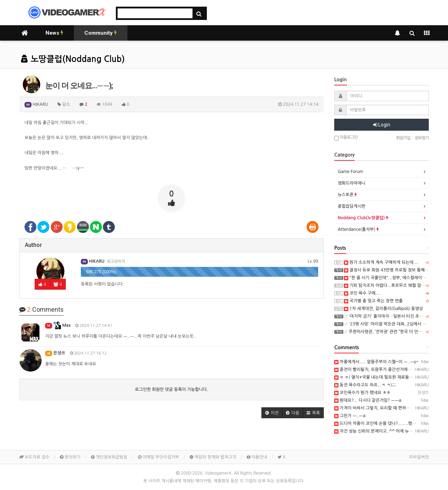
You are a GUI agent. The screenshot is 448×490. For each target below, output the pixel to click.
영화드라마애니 (352, 183)
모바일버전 (419, 457)
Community (101, 33)
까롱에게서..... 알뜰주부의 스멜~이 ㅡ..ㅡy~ (376, 362)
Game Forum (351, 172)
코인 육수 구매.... (362, 293)
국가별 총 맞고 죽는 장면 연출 (373, 301)
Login (382, 125)
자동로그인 (346, 138)
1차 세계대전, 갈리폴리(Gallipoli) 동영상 (384, 309)
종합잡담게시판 (352, 206)
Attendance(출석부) (358, 229)
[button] (272, 413)
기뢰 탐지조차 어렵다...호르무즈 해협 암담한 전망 (391, 285)
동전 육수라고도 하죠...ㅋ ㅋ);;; (365, 385)
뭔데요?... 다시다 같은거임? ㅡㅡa (368, 400)
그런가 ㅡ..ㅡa (350, 416)
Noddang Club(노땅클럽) (363, 218)
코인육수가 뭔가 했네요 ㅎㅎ (362, 393)
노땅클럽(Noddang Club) (73, 59)
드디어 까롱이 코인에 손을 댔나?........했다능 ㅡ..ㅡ (383, 423)
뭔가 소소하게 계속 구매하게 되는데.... (381, 262)
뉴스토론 (347, 195)
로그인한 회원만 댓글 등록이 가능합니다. (172, 389)
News (54, 33)
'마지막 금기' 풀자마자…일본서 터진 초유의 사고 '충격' (396, 316)
